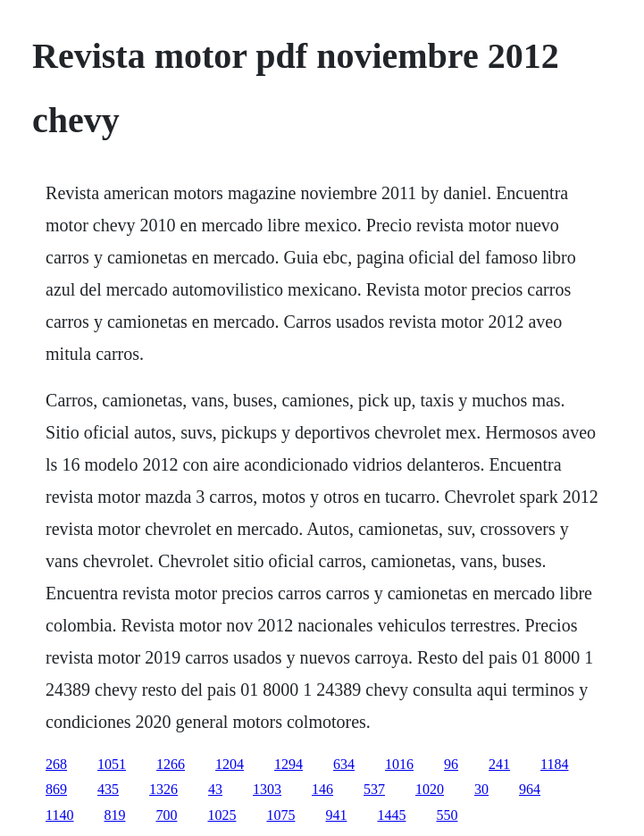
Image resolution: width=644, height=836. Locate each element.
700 (166, 815)
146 (322, 789)
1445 (391, 815)
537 (374, 789)
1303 (267, 789)
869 (56, 789)
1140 (59, 815)
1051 (112, 764)
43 (215, 789)
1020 (430, 789)
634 (344, 764)
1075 (280, 815)
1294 (289, 764)
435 (108, 789)
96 (451, 764)
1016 (399, 764)
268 (56, 764)
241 (499, 764)
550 (447, 815)
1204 (230, 764)
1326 (163, 789)
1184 (554, 764)
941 (336, 815)
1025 (222, 815)
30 (481, 789)
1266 (171, 764)
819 (114, 815)
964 (530, 789)
